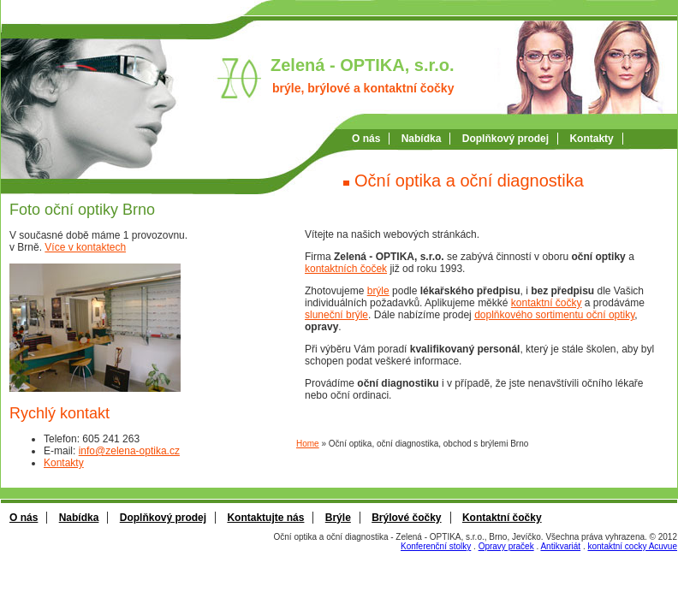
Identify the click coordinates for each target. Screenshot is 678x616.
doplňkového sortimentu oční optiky (554, 315)
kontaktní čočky (547, 303)
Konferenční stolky (436, 546)
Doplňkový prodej (506, 139)
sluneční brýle (336, 315)
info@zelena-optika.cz (129, 451)
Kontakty (591, 139)
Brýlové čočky (406, 518)
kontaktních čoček (346, 269)
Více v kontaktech (85, 247)
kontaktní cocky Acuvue (632, 546)
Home (308, 444)
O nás (366, 139)
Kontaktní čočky (502, 518)
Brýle (338, 518)
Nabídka (79, 518)
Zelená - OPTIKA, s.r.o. (363, 65)
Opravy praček (506, 546)
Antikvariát (560, 546)
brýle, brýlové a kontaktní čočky (363, 88)
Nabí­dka (422, 139)
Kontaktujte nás (265, 518)
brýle (378, 291)
